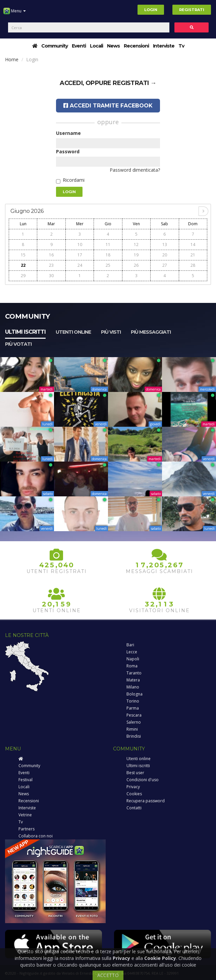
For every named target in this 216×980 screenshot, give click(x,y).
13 (165, 244)
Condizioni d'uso (143, 780)
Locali (96, 46)
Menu (15, 13)
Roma (132, 666)
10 (80, 244)
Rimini (132, 729)
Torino (133, 701)
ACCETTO (108, 975)
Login (151, 10)
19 (136, 255)
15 (23, 255)
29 (23, 276)
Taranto (134, 673)
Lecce (132, 652)
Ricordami (74, 180)
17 (80, 255)
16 (51, 255)
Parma (133, 708)
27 (165, 265)
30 (51, 276)
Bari (130, 645)
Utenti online (73, 332)
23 (51, 265)
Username (68, 133)
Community (55, 46)
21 (193, 255)
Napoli (133, 659)
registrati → (134, 83)
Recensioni (136, 46)
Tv (181, 46)
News (113, 46)
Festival (25, 780)
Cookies (134, 794)
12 (136, 244)
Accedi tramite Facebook (108, 106)
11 (108, 244)
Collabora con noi (36, 836)
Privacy (133, 787)
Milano (133, 687)
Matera (133, 680)
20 (165, 255)
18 (108, 255)
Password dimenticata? (135, 170)
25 (108, 265)
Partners (26, 829)
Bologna (134, 694)
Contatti (134, 808)
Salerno (134, 722)
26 (136, 265)
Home (12, 59)
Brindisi (134, 736)
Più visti (111, 332)
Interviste (164, 46)
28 (193, 265)
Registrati (192, 10)
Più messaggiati (151, 332)
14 (193, 244)
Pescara (134, 715)
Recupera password (146, 801)
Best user (135, 773)
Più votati (18, 344)
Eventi (79, 46)
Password (68, 151)
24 (80, 265)
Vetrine (25, 815)
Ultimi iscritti (25, 332)
